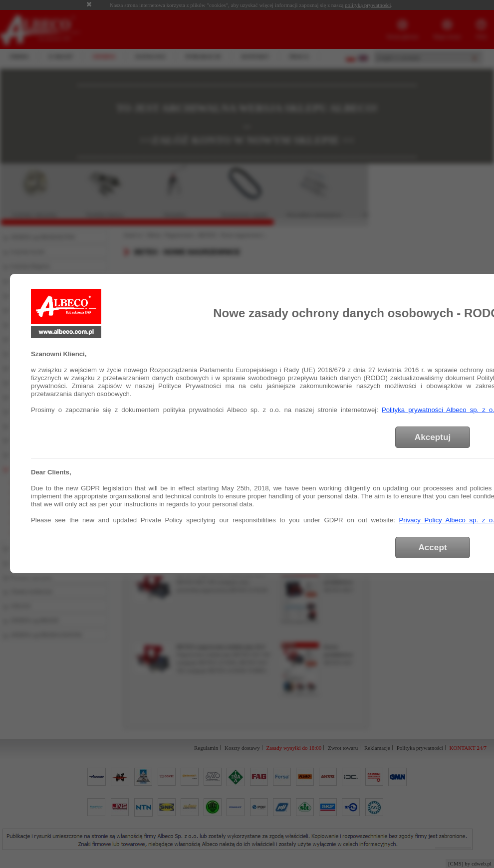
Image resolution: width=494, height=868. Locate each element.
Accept (432, 547)
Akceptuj (433, 437)
